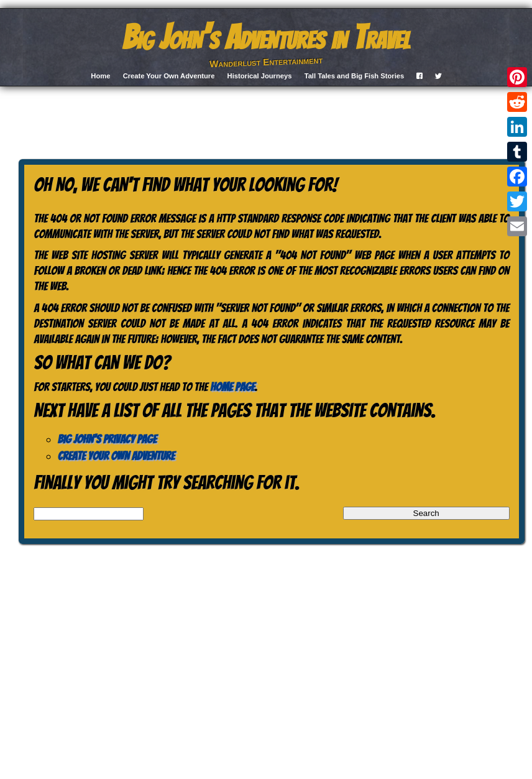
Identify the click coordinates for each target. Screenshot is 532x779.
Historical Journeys (260, 76)
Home (100, 76)
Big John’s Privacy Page (107, 439)
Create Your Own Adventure (169, 76)
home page (232, 387)
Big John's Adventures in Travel (266, 38)
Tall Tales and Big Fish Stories (355, 76)
